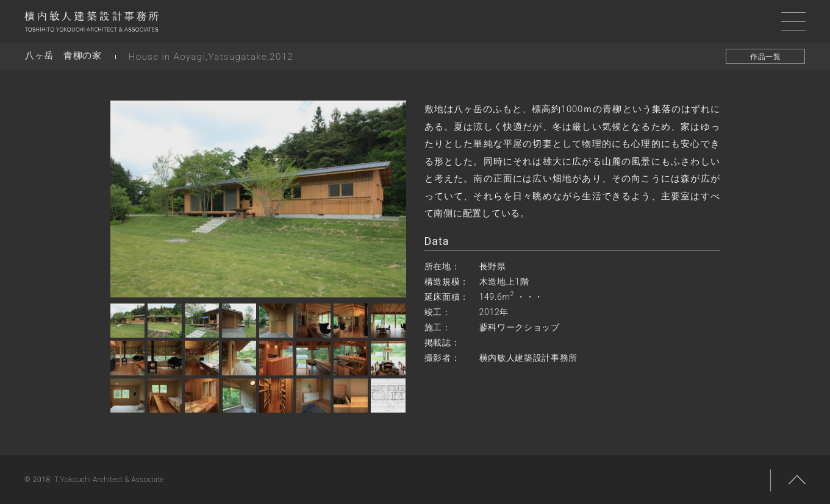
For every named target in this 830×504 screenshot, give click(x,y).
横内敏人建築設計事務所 (91, 24)
